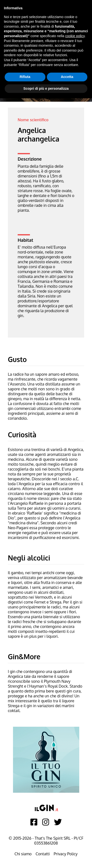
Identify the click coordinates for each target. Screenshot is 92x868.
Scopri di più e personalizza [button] (46, 88)
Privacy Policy (66, 854)
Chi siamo (23, 854)
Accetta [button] (67, 77)
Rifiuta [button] (25, 77)
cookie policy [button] (75, 36)
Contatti (43, 854)
